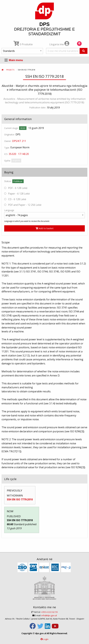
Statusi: (8, 181)
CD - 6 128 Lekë (15, 199)
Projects (10, 70)
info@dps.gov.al (49, 615)
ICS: (6, 154)
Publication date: (38, 107)
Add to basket (45, 228)
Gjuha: (7, 161)
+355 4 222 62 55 (49, 612)
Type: (7, 148)
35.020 (12, 154)
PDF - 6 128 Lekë (16, 188)
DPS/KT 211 (19, 141)
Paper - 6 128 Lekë (17, 194)
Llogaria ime (59, 44)
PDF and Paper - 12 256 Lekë (23, 205)
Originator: (9, 134)
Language (9, 210)
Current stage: (11, 128)
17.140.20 (23, 154)
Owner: (8, 141)
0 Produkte (23, 44)
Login (46, 639)
